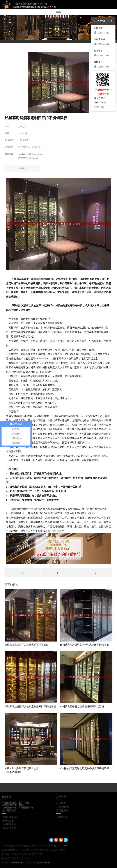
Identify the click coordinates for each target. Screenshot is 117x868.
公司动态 (62, 803)
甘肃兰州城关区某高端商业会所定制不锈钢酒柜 (22, 770)
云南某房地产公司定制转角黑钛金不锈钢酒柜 (84, 645)
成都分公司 (63, 817)
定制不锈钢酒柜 (10, 817)
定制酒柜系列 (9, 810)
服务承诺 (6, 797)
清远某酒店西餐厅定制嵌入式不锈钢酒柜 (27, 645)
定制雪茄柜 (8, 821)
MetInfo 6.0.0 (18, 863)
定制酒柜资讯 (64, 807)
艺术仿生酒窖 (9, 828)
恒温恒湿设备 (9, 824)
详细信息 (22, 168)
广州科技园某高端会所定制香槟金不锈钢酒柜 (84, 768)
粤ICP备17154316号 (58, 846)
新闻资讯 (61, 797)
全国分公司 (62, 810)
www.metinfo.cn (43, 863)
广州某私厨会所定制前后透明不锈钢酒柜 (82, 707)
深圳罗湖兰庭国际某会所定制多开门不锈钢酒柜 (30, 707)
